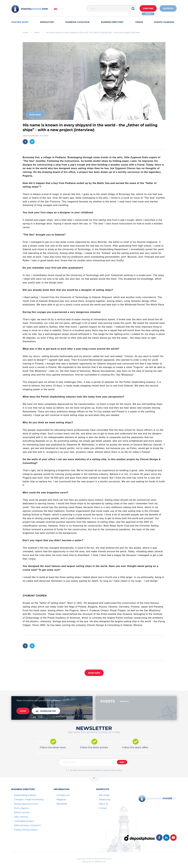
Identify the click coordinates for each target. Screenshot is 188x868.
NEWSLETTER (47, 22)
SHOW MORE (94, 673)
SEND (122, 762)
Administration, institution (27, 825)
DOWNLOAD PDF (46, 711)
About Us (104, 804)
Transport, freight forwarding (29, 799)
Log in (148, 14)
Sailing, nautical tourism (26, 804)
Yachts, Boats (35, 115)
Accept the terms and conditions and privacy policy (96, 770)
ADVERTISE (168, 9)
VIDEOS (139, 22)
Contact (103, 808)
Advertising (105, 799)
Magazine (61, 799)
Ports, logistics (21, 808)
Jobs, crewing (21, 817)
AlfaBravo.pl (100, 862)
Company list (63, 795)
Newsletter (62, 804)
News (37, 32)
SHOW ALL (125, 701)
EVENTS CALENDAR (164, 22)
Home (25, 32)
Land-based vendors (24, 821)
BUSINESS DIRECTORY (112, 22)
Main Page (104, 795)
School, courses (22, 812)
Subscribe (147, 9)
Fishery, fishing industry (26, 830)
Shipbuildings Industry (25, 795)
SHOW (23, 711)
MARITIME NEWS (20, 22)
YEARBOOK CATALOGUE (77, 22)
